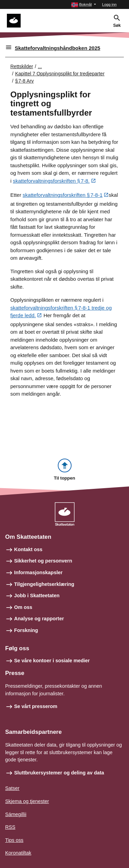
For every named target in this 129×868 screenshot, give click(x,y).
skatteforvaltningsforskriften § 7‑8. (51, 181)
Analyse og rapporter (39, 619)
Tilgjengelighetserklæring (44, 584)
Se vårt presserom (36, 706)
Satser (12, 788)
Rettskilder (22, 66)
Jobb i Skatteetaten (37, 596)
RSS (10, 827)
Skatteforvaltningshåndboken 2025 (57, 48)
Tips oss (14, 840)
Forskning (26, 630)
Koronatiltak (18, 853)
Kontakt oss (28, 549)
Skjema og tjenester (27, 801)
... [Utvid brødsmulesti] (40, 66)
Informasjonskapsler (38, 572)
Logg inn (109, 4)
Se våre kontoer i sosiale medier (52, 661)
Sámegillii (16, 814)
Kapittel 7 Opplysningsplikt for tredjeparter (60, 74)
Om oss (23, 607)
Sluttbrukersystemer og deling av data (59, 773)
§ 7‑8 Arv (24, 81)
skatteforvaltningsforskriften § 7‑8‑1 (63, 195)
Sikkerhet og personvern (43, 561)
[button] (84, 5)
